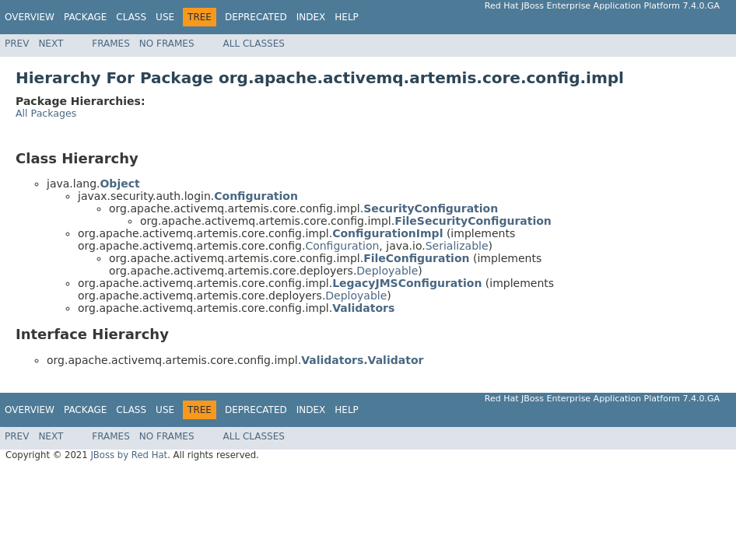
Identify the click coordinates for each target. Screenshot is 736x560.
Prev (17, 44)
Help (347, 17)
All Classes (254, 44)
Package (85, 17)
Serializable (457, 246)
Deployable (387, 271)
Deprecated (256, 17)
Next (51, 44)
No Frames (167, 44)
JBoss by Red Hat (129, 455)
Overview (30, 17)
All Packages (46, 113)
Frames (111, 44)
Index (311, 17)
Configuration (342, 246)
